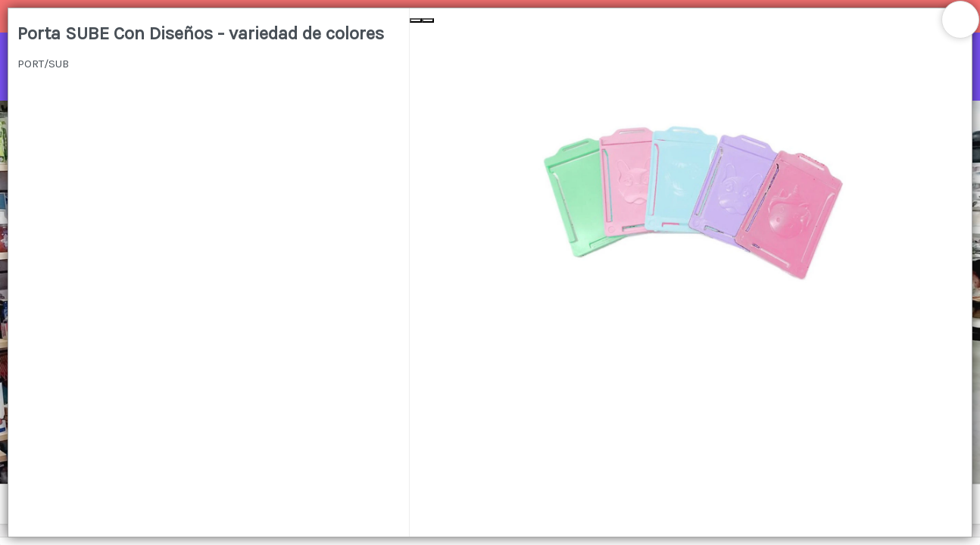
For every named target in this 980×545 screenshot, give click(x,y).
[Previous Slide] (416, 20)
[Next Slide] (428, 20)
